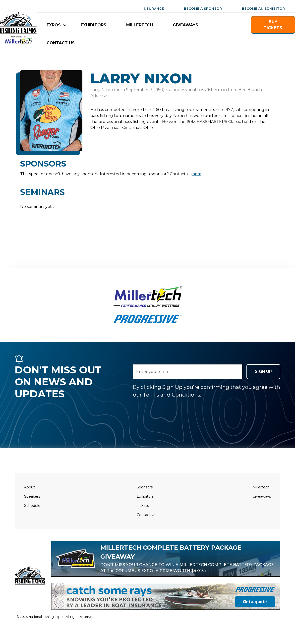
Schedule (32, 506)
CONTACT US (61, 43)
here (197, 174)
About (29, 487)
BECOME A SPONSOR (203, 9)
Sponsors (145, 487)
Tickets (143, 506)
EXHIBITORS (93, 25)
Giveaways (262, 496)
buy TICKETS (273, 25)
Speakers (32, 496)
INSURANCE (153, 9)
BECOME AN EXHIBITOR (264, 9)
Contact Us (146, 515)
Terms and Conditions (172, 395)
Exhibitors (145, 496)
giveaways (185, 25)
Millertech (261, 487)
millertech (140, 25)
